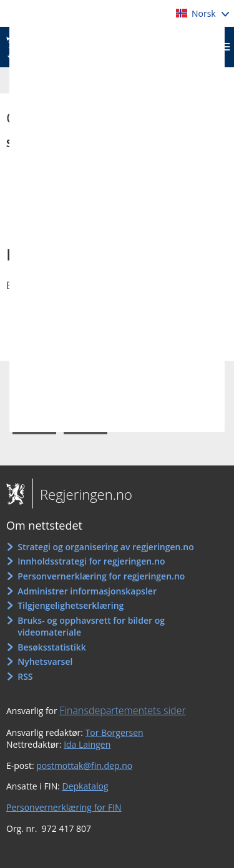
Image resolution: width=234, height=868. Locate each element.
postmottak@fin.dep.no (84, 765)
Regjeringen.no (82, 494)
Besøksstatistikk (52, 647)
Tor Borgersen (115, 732)
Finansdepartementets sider (122, 710)
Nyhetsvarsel (45, 661)
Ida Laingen (87, 744)
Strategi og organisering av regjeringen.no (106, 547)
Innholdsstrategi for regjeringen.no (91, 561)
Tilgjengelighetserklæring (71, 605)
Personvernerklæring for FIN (64, 807)
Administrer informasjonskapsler (87, 591)
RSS (25, 676)
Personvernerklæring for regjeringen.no (101, 576)
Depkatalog (85, 786)
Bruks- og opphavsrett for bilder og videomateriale (91, 627)
